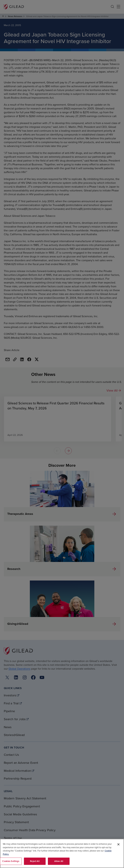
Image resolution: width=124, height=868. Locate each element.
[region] (62, 853)
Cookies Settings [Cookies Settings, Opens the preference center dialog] (11, 861)
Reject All (35, 861)
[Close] (118, 844)
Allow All (59, 861)
